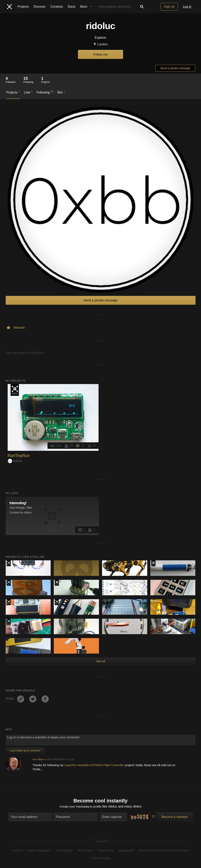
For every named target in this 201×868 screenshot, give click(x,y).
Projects (23, 7)
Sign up (169, 7)
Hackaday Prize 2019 (57, 602)
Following (45, 92)
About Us (17, 851)
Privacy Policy (105, 851)
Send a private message (175, 68)
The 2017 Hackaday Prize (9, 583)
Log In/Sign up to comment (25, 750)
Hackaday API (126, 851)
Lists (28, 92)
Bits (61, 92)
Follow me (101, 54)
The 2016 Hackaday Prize (9, 563)
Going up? (100, 842)
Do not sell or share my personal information (164, 851)
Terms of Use (85, 851)
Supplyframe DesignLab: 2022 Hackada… (15, 390)
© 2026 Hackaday (100, 858)
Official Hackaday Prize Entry (153, 563)
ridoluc (15, 461)
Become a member (175, 817)
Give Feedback (64, 851)
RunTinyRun (19, 456)
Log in (187, 7)
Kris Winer (38, 759)
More (87, 7)
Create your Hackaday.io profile (81, 807)
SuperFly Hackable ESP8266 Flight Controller (95, 765)
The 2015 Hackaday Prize (57, 583)
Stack (71, 7)
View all (100, 661)
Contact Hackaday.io (39, 851)
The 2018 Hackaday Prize (9, 602)
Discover (40, 7)
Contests (57, 7)
